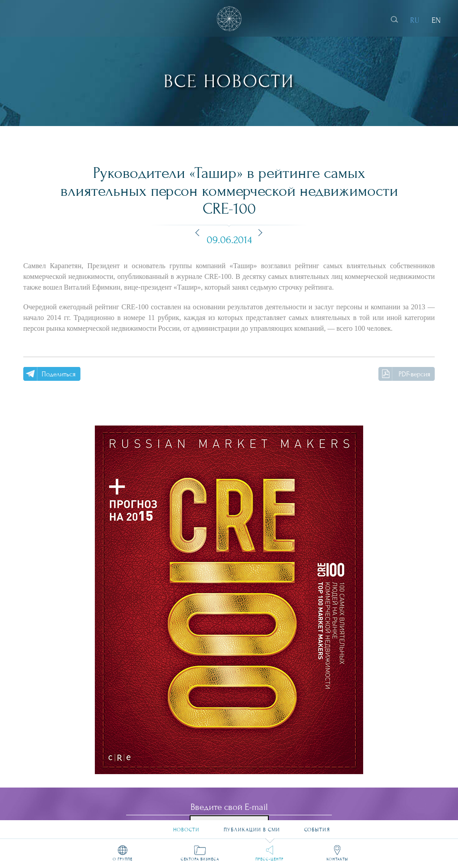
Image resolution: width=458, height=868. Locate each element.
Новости (186, 826)
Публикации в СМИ (252, 826)
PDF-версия (414, 374)
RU (415, 20)
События (317, 826)
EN (436, 20)
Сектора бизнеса (200, 859)
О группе (123, 859)
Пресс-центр (269, 859)
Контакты (337, 859)
